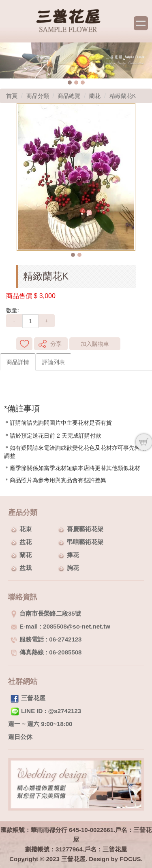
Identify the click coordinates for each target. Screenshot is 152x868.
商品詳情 (18, 362)
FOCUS (130, 859)
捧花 (73, 555)
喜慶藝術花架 (85, 529)
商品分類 (38, 96)
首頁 (12, 96)
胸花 (73, 568)
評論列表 (54, 362)
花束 (26, 529)
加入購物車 (95, 344)
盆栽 (26, 568)
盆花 (26, 542)
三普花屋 (33, 698)
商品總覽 (69, 96)
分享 (56, 344)
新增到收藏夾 (24, 344)
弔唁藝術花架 (85, 542)
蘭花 (95, 96)
